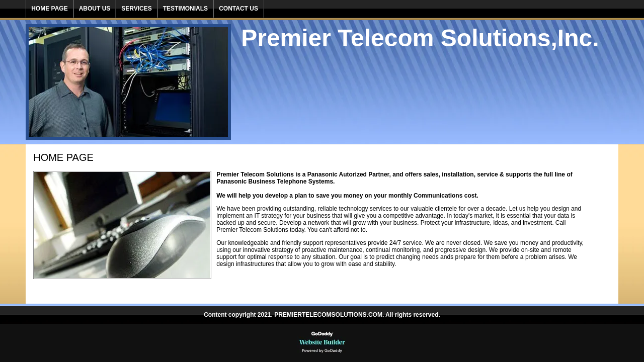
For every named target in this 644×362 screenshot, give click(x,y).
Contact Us (238, 9)
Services (136, 9)
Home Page (49, 9)
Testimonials (185, 9)
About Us (95, 9)
